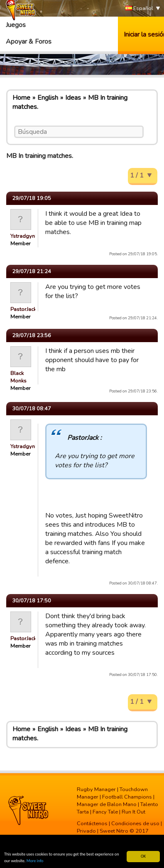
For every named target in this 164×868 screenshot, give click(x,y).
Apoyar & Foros (29, 42)
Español (139, 9)
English (48, 98)
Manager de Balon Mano (107, 804)
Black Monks (18, 377)
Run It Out (133, 812)
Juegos (16, 25)
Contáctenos (92, 824)
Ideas (73, 98)
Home (21, 98)
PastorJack (23, 309)
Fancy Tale (105, 812)
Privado (86, 831)
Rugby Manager (96, 789)
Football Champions (127, 797)
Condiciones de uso (135, 824)
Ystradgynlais (27, 236)
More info (35, 861)
